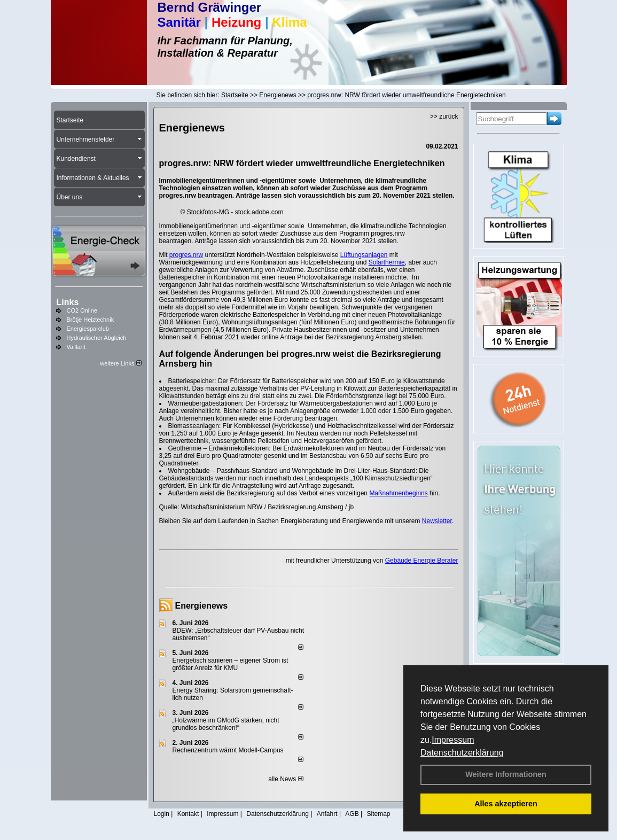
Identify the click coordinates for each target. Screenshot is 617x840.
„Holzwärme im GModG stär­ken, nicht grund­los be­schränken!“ (226, 724)
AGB (352, 814)
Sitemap (378, 814)
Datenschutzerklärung (462, 753)
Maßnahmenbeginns (398, 493)
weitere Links (120, 363)
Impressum (453, 740)
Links (68, 302)
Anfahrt (327, 814)
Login (162, 814)
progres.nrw (186, 255)
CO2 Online (82, 310)
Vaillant (76, 347)
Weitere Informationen (506, 774)
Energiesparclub (88, 329)
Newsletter (437, 521)
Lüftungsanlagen (364, 255)
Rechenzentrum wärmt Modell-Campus (228, 750)
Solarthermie (387, 262)
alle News (286, 779)
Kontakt (188, 814)
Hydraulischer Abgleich (97, 338)
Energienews (202, 606)
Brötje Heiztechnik (91, 320)
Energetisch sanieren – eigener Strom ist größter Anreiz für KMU (231, 664)
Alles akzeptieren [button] (506, 804)
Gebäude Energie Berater (422, 561)
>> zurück (444, 116)
